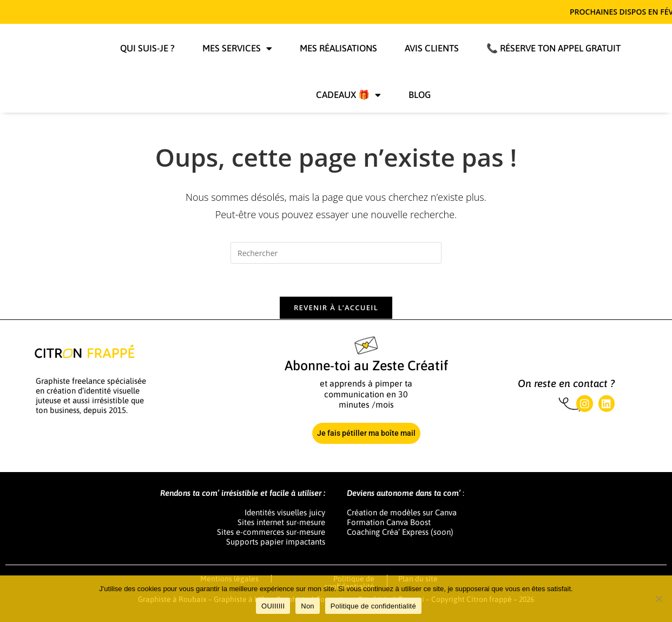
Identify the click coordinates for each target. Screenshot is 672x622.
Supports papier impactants (276, 542)
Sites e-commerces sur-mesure (271, 532)
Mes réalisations (338, 48)
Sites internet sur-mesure (281, 522)
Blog (420, 95)
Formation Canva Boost (389, 522)
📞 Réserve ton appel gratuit (554, 48)
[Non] (658, 599)
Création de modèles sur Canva (402, 512)
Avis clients (432, 48)
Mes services (237, 48)
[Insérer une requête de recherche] (336, 253)
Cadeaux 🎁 (348, 95)
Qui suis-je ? (147, 48)
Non (308, 606)
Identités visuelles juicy (285, 512)
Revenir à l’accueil (336, 307)
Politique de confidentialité (373, 606)
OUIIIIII (273, 606)
